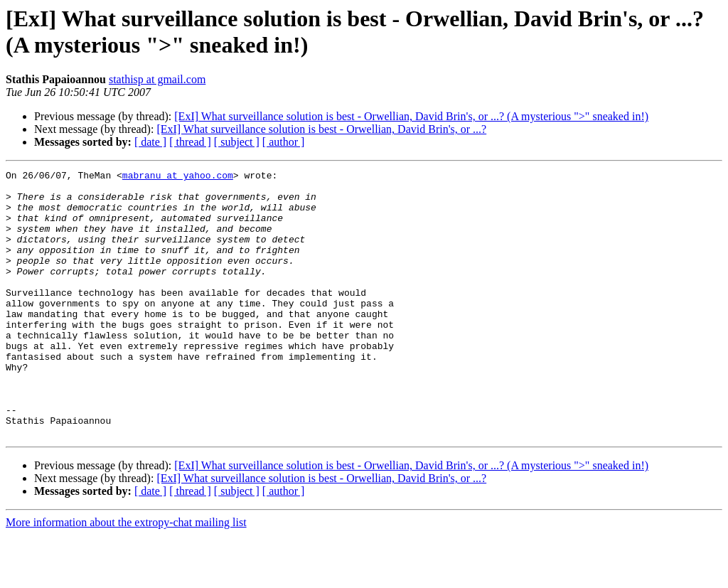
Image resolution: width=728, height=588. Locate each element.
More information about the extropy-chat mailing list (126, 576)
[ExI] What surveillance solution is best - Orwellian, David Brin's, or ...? (321, 129)
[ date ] (150, 142)
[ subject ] (237, 142)
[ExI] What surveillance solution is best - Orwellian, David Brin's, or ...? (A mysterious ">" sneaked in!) (411, 116)
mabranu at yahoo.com (178, 177)
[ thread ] (190, 142)
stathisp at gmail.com (157, 79)
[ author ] (284, 142)
